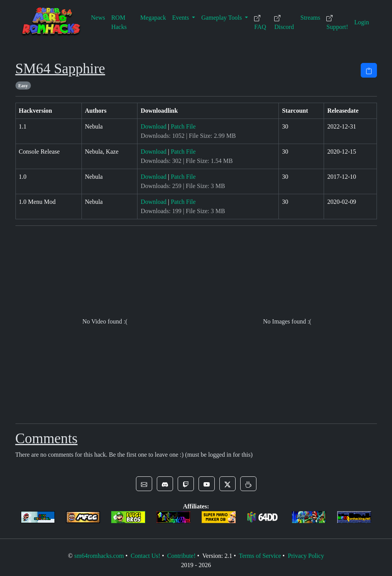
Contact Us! (145, 556)
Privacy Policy (306, 556)
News (98, 18)
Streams (311, 18)
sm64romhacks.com (99, 556)
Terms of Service (260, 556)
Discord (284, 23)
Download (154, 126)
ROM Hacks (119, 22)
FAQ (260, 23)
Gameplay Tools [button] (222, 18)
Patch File (183, 126)
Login (361, 22)
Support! (337, 23)
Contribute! (182, 556)
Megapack (153, 18)
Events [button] (182, 18)
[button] (144, 484)
